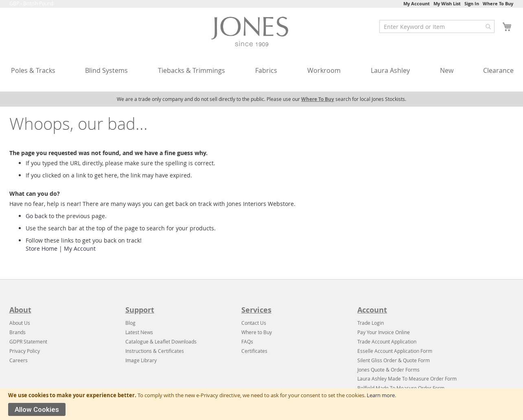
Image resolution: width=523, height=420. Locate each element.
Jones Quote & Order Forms (388, 370)
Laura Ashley (390, 70)
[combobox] (437, 26)
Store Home (42, 248)
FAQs (247, 341)
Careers (19, 360)
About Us (20, 323)
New (447, 70)
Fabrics (266, 70)
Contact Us (254, 323)
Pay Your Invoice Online (384, 332)
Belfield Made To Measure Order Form (401, 388)
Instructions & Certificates (155, 351)
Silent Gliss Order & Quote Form (394, 360)
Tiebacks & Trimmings (191, 70)
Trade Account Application (387, 341)
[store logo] (252, 33)
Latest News (139, 332)
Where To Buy (498, 3)
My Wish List (447, 3)
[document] (261, 404)
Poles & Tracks (33, 70)
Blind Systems (106, 70)
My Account (417, 3)
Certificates (254, 351)
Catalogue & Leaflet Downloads (161, 341)
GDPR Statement (28, 341)
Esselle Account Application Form (395, 351)
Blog (130, 323)
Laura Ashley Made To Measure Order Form (407, 378)
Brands (18, 332)
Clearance (498, 70)
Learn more (381, 395)
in (382, 323)
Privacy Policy (25, 351)
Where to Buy (257, 332)
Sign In (472, 3)
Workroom (324, 70)
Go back (36, 216)
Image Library (141, 360)
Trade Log (369, 323)
